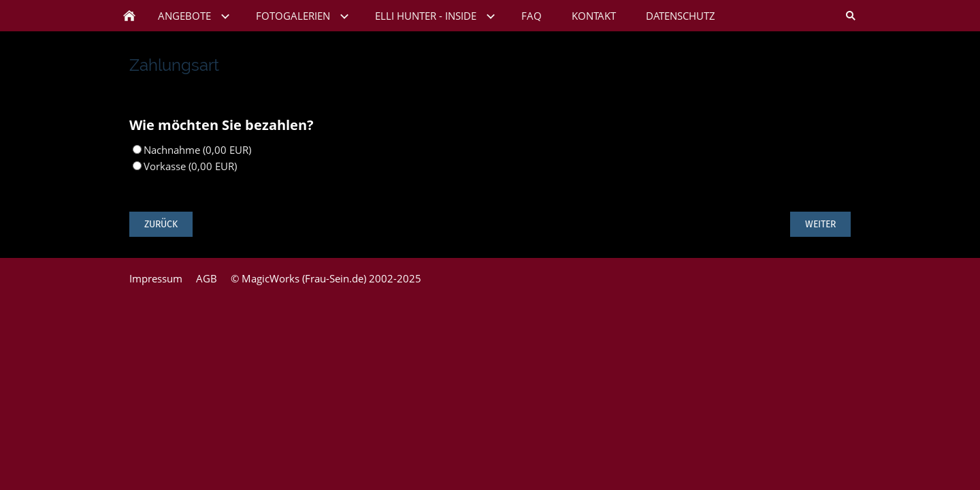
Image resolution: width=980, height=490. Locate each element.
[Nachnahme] (137, 149)
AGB (207, 278)
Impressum (156, 278)
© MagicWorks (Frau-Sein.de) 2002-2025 (326, 278)
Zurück (161, 224)
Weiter (820, 224)
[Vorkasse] (137, 166)
